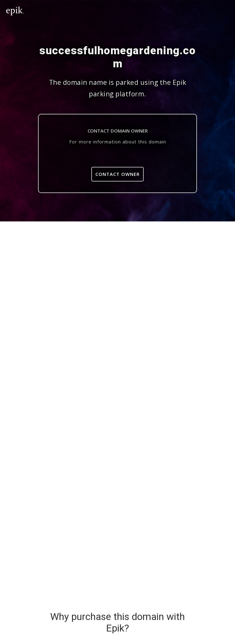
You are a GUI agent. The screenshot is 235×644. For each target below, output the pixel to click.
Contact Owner (117, 174)
